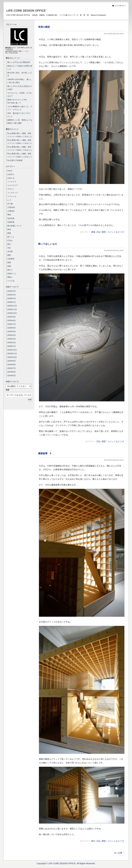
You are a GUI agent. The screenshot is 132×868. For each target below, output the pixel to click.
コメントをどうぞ (116, 232)
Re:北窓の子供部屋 (15, 160)
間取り (10, 277)
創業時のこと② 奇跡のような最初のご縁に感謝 (20, 122)
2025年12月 (12, 306)
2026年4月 (12, 291)
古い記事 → (119, 853)
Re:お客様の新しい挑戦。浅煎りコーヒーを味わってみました (20, 135)
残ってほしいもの (48, 244)
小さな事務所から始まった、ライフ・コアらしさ (20, 108)
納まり (10, 270)
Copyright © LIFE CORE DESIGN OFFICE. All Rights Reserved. (66, 863)
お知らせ (11, 178)
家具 (9, 229)
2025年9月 (12, 317)
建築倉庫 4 (45, 453)
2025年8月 (12, 321)
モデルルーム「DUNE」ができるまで (20, 95)
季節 (9, 215)
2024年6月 (12, 372)
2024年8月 (12, 365)
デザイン (11, 189)
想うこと (11, 237)
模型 (104, 232)
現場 (9, 266)
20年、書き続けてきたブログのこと (19, 115)
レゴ (9, 200)
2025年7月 (12, 324)
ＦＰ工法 (11, 281)
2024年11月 (12, 354)
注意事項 (11, 259)
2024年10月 (12, 357)
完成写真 (11, 222)
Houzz (10, 171)
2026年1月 (12, 302)
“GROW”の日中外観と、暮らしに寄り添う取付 (20, 81)
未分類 (10, 251)
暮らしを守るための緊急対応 (19, 62)
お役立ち (11, 174)
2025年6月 (12, 328)
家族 (93, 232)
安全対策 (11, 218)
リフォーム (12, 196)
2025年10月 (12, 313)
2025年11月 (12, 310)
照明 (9, 263)
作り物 (10, 204)
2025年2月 (12, 343)
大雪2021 (11, 211)
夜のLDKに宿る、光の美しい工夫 (20, 74)
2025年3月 (12, 339)
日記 (98, 232)
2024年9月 (12, 361)
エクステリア (13, 185)
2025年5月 (12, 332)
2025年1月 (12, 346)
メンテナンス (13, 193)
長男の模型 (44, 27)
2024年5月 (12, 376)
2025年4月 (12, 335)
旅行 (93, 841)
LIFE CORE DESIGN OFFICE (26, 11)
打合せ (10, 240)
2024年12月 (12, 350)
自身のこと (12, 274)
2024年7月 (12, 368)
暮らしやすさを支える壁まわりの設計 (20, 88)
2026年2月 (12, 298)
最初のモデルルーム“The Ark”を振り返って (17, 101)
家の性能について (14, 226)
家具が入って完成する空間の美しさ (20, 67)
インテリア (12, 182)
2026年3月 (12, 295)
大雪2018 (11, 207)
